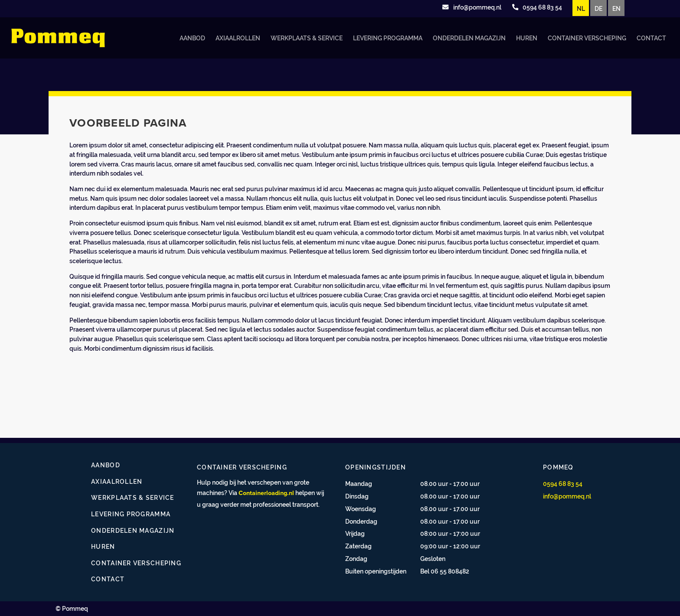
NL (581, 8)
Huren (527, 38)
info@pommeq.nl (567, 496)
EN (616, 8)
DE (598, 8)
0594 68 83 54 (563, 484)
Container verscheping (587, 38)
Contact (651, 38)
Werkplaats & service (307, 38)
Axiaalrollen (238, 38)
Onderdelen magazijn (469, 38)
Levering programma (388, 38)
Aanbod (192, 38)
